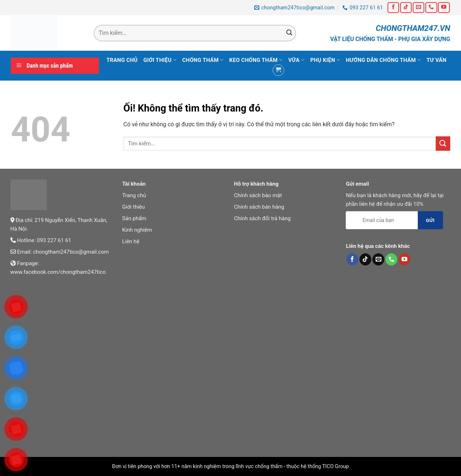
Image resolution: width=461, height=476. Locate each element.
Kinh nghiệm (137, 230)
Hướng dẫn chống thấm (383, 60)
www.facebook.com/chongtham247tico (58, 272)
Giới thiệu (160, 60)
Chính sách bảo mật (258, 195)
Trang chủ (122, 60)
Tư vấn (436, 60)
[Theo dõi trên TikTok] (406, 7)
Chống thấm (203, 60)
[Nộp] (290, 33)
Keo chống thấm (256, 60)
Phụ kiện (325, 60)
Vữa (296, 60)
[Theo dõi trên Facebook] (393, 7)
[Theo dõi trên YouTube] (444, 7)
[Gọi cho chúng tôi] (431, 7)
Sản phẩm (134, 218)
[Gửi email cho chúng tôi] (419, 7)
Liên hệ (131, 241)
